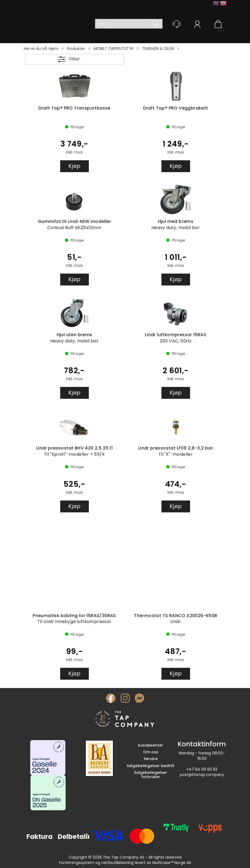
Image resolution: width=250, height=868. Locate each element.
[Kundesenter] (177, 24)
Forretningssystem (77, 863)
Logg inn (197, 25)
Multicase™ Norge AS (172, 863)
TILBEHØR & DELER (158, 49)
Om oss (151, 752)
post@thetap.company (202, 775)
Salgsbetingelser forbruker (151, 775)
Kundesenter (151, 745)
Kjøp (75, 166)
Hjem (53, 49)
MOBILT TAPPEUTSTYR (114, 49)
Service (151, 759)
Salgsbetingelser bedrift (151, 766)
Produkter (76, 49)
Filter (75, 59)
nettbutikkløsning (117, 863)
